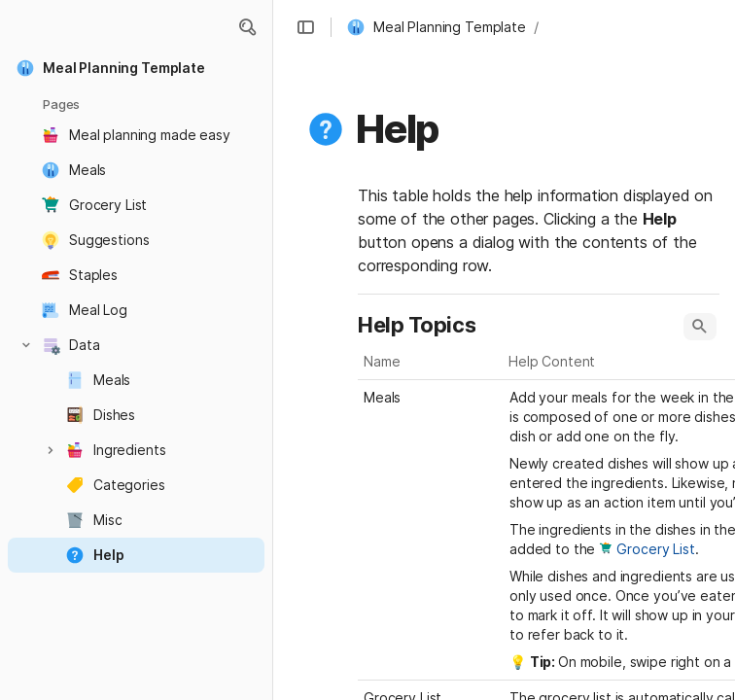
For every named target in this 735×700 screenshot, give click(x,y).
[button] (247, 27)
